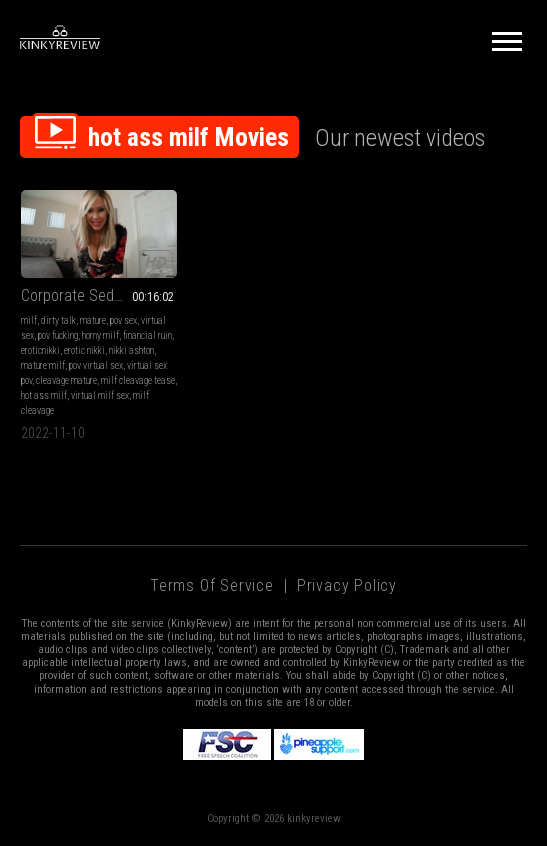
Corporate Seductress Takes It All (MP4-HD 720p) (97, 293)
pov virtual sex (96, 363)
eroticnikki (40, 348)
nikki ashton (131, 348)
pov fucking (58, 333)
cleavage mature (66, 378)
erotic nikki (84, 348)
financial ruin (147, 333)
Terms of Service (212, 583)
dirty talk (58, 318)
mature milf (43, 363)
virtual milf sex (125, 393)
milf (29, 318)
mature (93, 318)
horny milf (100, 333)
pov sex (123, 318)
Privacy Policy (347, 583)
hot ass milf (69, 393)
